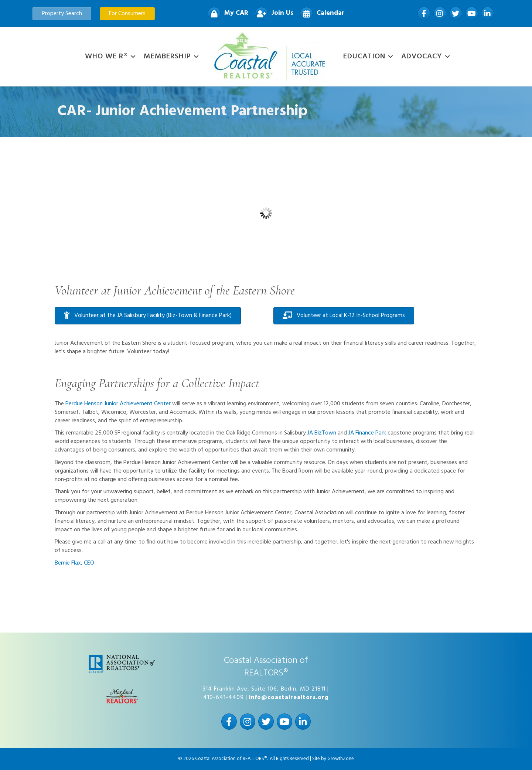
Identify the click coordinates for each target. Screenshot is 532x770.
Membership (167, 57)
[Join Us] (272, 13)
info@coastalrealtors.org (289, 698)
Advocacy (422, 57)
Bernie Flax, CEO (74, 563)
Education (364, 57)
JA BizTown (322, 433)
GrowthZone (341, 759)
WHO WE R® (106, 57)
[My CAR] (226, 13)
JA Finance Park (367, 433)
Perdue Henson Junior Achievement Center (118, 404)
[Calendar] (320, 13)
